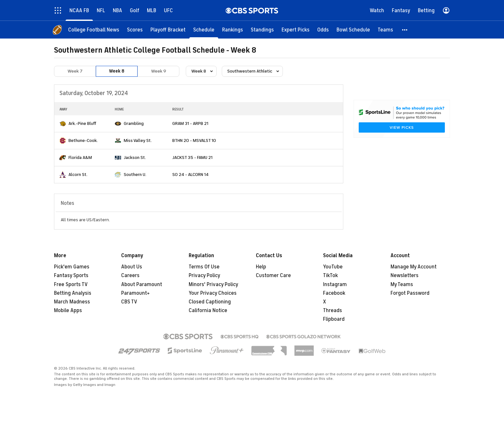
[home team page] (63, 124)
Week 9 (159, 71)
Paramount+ (135, 293)
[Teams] (385, 30)
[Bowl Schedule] (353, 30)
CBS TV (129, 302)
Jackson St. (135, 157)
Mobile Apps (68, 310)
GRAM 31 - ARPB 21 (190, 123)
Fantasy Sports (71, 275)
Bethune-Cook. (83, 140)
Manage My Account (414, 267)
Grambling (134, 123)
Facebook (334, 293)
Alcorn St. (78, 175)
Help (261, 267)
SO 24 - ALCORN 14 (190, 175)
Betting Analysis (73, 293)
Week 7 (75, 71)
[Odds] (323, 30)
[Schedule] (204, 30)
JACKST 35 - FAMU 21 (192, 157)
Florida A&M (80, 157)
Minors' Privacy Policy (213, 284)
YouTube (333, 267)
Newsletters (405, 275)
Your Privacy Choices (213, 293)
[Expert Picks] (296, 30)
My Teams (402, 284)
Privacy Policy (204, 275)
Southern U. (135, 175)
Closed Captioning (210, 302)
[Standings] (262, 30)
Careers (130, 275)
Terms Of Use (204, 267)
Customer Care (273, 275)
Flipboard (334, 319)
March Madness (72, 302)
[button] (405, 30)
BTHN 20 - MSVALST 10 (194, 140)
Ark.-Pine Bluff (82, 123)
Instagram (335, 284)
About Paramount (142, 284)
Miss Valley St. (138, 140)
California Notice (208, 310)
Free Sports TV (71, 284)
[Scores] (135, 30)
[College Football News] (94, 30)
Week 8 (117, 71)
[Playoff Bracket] (168, 30)
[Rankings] (233, 30)
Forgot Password (410, 293)
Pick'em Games (72, 267)
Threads (333, 310)
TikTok (330, 275)
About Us (132, 267)
